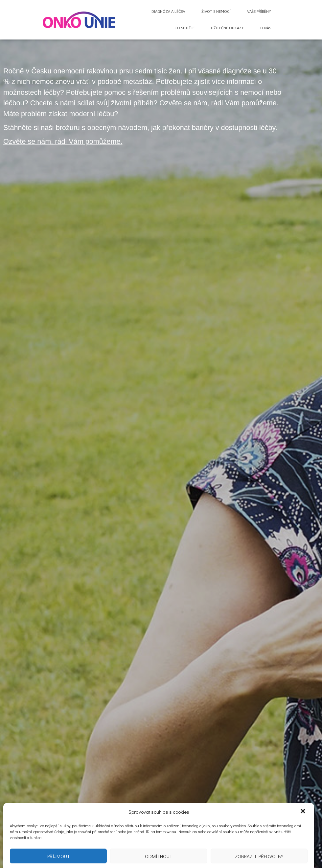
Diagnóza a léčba (168, 12)
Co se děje (184, 28)
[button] (304, 817)
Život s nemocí (216, 12)
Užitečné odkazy (227, 28)
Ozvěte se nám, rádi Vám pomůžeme (62, 141)
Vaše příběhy (259, 12)
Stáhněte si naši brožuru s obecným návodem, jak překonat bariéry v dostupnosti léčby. (140, 128)
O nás (266, 28)
